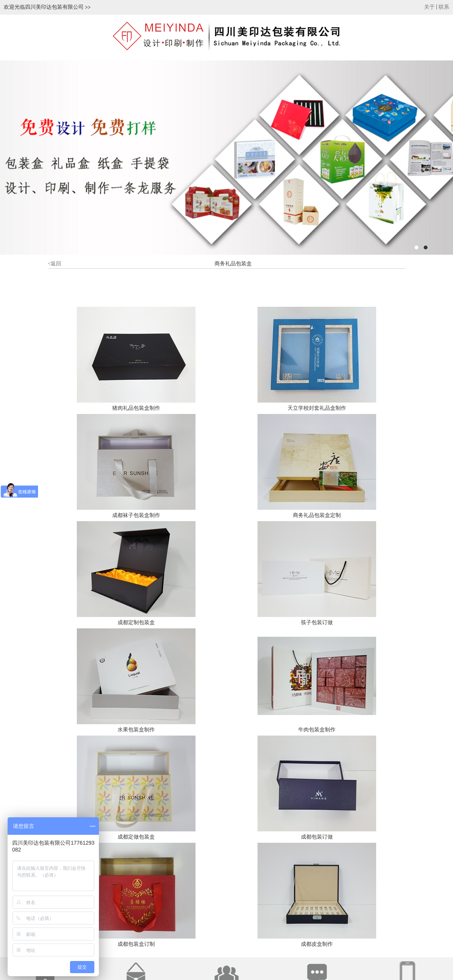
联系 (444, 7)
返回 (55, 264)
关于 (429, 7)
